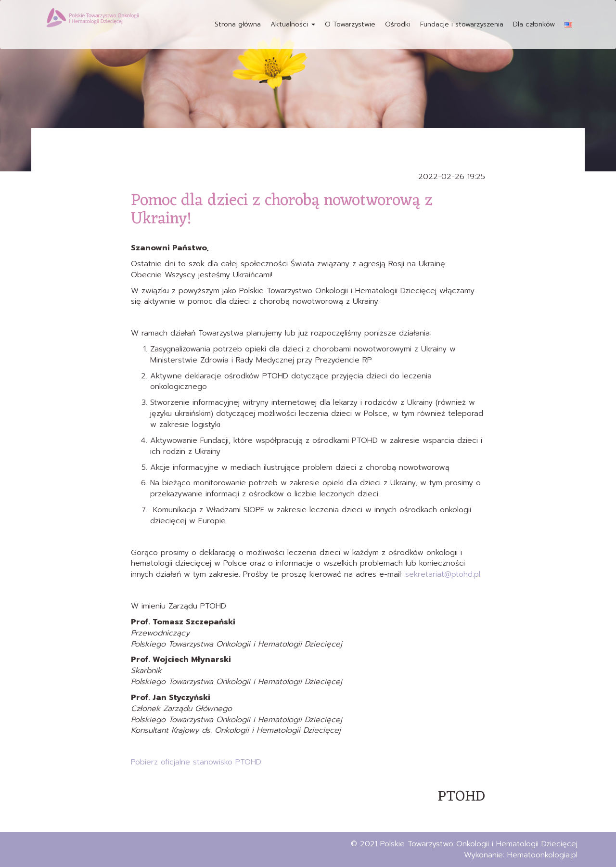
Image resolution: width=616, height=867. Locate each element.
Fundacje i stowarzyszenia (462, 24)
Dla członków (534, 24)
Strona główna (238, 24)
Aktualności (293, 24)
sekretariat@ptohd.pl (443, 574)
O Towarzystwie (350, 24)
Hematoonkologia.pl (542, 855)
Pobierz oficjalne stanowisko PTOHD (196, 762)
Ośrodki (398, 24)
